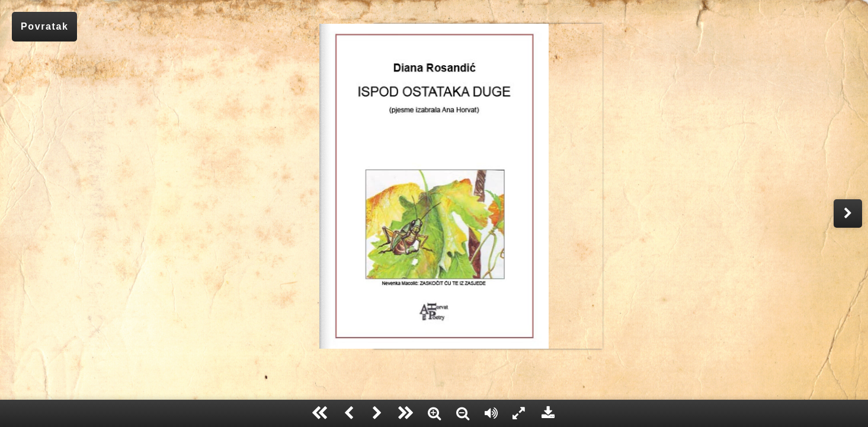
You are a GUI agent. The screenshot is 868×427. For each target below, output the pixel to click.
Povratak (44, 26)
